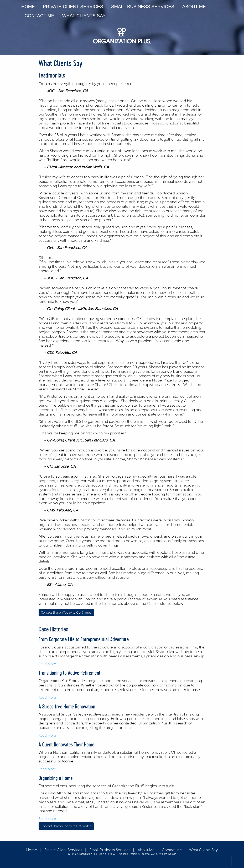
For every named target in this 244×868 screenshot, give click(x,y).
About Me (194, 7)
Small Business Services (143, 7)
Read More (47, 664)
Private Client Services (73, 7)
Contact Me (39, 16)
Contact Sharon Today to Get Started (66, 613)
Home (28, 7)
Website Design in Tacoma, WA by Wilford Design (147, 854)
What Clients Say (84, 16)
